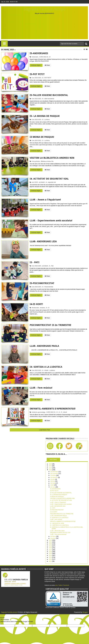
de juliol (53, 479)
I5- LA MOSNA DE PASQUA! (45, 116)
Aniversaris (35, 57)
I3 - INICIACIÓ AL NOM (57, 523)
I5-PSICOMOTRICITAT (42, 283)
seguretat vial (52, 182)
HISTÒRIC (53, 460)
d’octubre (53, 475)
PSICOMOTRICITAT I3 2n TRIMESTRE (50, 325)
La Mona (47, 120)
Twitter (60, 585)
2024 (51, 468)
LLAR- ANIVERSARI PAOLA (44, 346)
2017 (51, 550)
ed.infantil (42, 182)
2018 (51, 548)
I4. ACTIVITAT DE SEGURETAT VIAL (49, 179)
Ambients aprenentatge (38, 412)
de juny (53, 481)
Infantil (46, 370)
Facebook (66, 585)
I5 (50, 57)
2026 (51, 464)
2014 (51, 556)
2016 (51, 552)
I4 (46, 182)
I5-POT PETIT (37, 74)
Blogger (85, 612)
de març (53, 487)
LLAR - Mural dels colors (57, 531)
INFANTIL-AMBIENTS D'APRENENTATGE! (53, 409)
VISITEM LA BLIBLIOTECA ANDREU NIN (52, 158)
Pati (52, 266)
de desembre (54, 472)
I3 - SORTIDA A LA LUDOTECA (59, 525)
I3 (43, 140)
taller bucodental (49, 99)
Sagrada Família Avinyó (44, 9)
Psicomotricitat (49, 287)
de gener (53, 538)
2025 (51, 466)
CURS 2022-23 (44, 57)
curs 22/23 (35, 182)
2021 (51, 542)
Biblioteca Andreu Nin (47, 161)
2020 (51, 544)
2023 (51, 470)
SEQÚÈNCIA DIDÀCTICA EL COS (60, 533)
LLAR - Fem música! (41, 388)
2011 (51, 561)
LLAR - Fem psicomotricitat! (58, 534)
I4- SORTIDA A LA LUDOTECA (46, 367)
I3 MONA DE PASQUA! (42, 137)
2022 (51, 540)
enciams (42, 308)
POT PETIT (48, 78)
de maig (53, 483)
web (56, 585)
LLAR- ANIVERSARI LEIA (43, 241)
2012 (51, 559)
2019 (51, 546)
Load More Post (45, 430)
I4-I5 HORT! (36, 304)
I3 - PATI (35, 262)
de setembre (54, 477)
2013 (51, 557)
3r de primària (36, 161)
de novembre (54, 474)
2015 (51, 554)
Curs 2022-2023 (36, 78)
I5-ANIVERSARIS (39, 53)
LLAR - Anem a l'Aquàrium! (45, 200)
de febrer (53, 536)
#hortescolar (35, 308)
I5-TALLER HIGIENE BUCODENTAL (49, 95)
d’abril (52, 485)
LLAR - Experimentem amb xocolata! (51, 221)
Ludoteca (52, 370)
